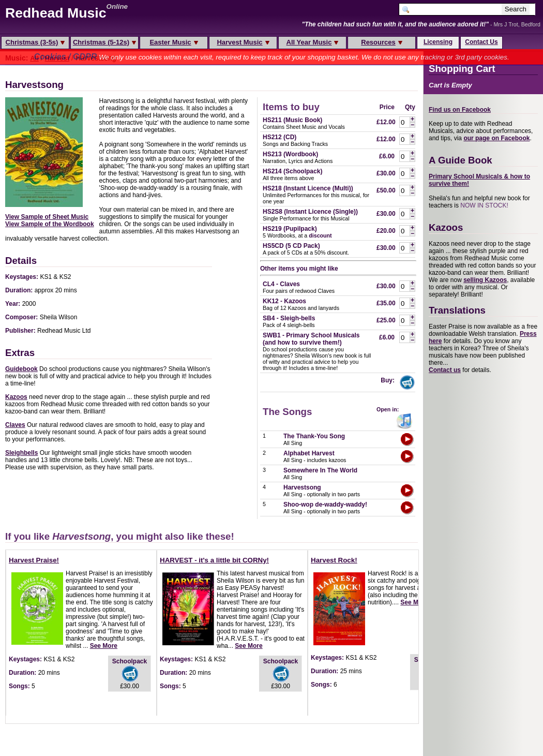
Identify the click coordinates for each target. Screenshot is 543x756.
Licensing (438, 42)
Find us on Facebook (460, 110)
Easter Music (174, 42)
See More (104, 646)
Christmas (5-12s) (104, 42)
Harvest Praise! (34, 560)
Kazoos (16, 397)
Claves (15, 425)
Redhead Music (56, 13)
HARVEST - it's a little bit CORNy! (214, 560)
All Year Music (313, 42)
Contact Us (481, 42)
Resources (381, 42)
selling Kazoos (485, 280)
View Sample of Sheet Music (47, 217)
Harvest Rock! (334, 560)
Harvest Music (243, 42)
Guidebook (21, 369)
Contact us (445, 370)
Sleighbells (21, 453)
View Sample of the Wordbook (50, 224)
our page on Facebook (496, 138)
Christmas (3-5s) (35, 42)
